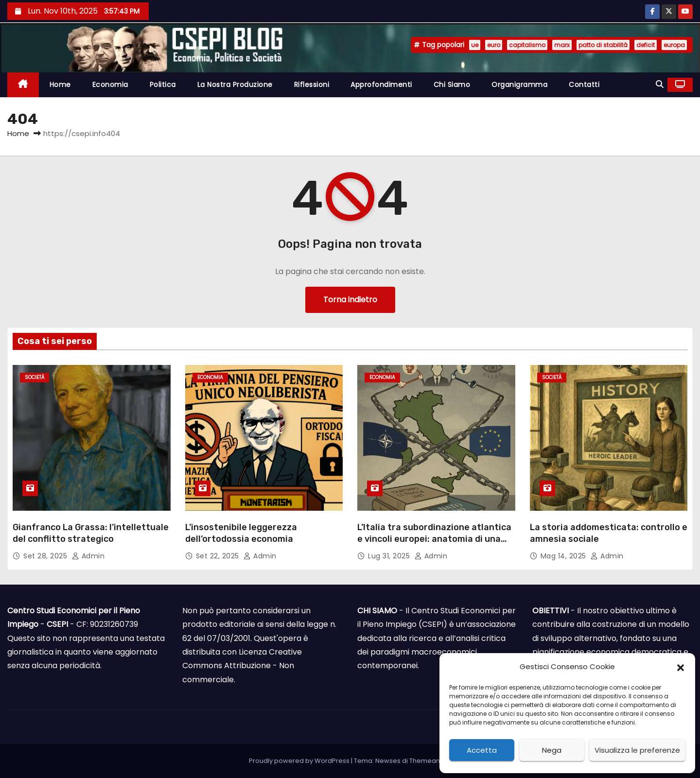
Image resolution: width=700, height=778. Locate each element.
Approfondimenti (381, 85)
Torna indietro (350, 300)
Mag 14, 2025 (565, 556)
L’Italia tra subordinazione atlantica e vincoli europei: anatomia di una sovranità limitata (434, 539)
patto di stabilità (603, 45)
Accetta (482, 750)
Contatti (584, 85)
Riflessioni (312, 85)
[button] (681, 667)
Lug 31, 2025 (390, 556)
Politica (163, 85)
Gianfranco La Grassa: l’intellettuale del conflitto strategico (91, 533)
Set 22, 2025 (219, 556)
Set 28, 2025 (46, 556)
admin (88, 556)
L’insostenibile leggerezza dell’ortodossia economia (241, 533)
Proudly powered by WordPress (300, 761)
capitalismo (527, 45)
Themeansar (430, 761)
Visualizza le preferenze (637, 750)
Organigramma (519, 85)
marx (562, 45)
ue (475, 45)
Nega (552, 750)
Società (35, 377)
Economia (110, 85)
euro (494, 45)
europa (674, 45)
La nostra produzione (235, 85)
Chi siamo (452, 85)
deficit (646, 45)
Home (60, 85)
